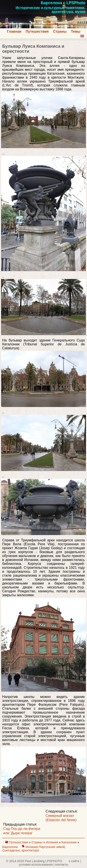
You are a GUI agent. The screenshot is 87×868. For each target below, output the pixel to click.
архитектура (30, 850)
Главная (14, 31)
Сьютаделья (11, 850)
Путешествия (37, 31)
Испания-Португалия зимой (45, 847)
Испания (52, 842)
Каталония (70, 842)
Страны (60, 31)
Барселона (10, 847)
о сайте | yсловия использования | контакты (50, 863)
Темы (76, 31)
